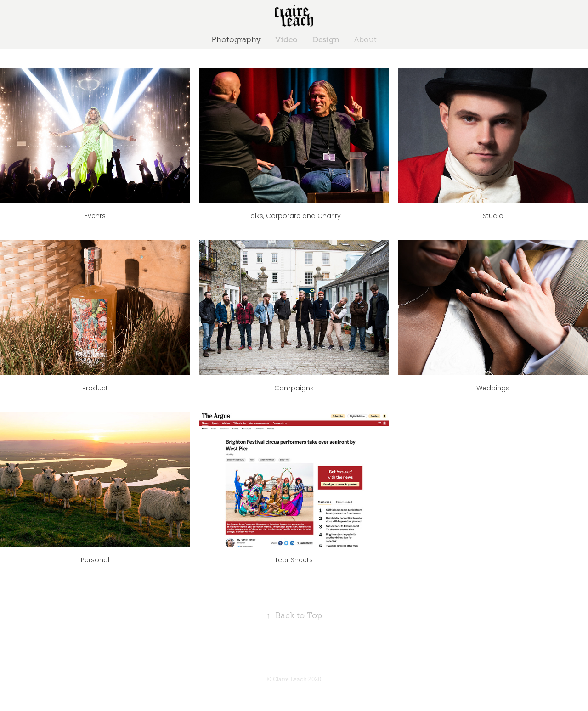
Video (286, 40)
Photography (236, 40)
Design (326, 40)
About (365, 40)
